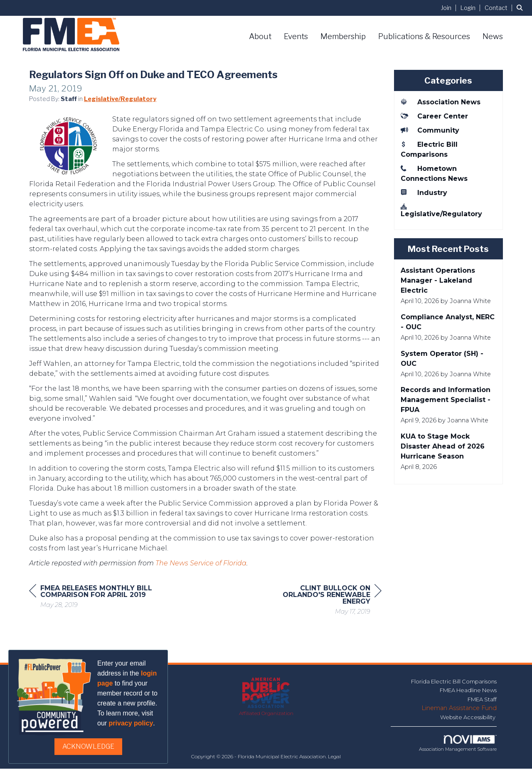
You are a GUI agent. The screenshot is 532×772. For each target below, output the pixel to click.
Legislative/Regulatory (120, 102)
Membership (343, 36)
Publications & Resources (424, 36)
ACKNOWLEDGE (88, 746)
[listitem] (450, 8)
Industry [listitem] (424, 192)
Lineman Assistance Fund (459, 711)
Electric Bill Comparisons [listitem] (429, 149)
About (260, 36)
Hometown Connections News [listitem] (434, 173)
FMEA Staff (482, 703)
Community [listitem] (430, 130)
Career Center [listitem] (434, 116)
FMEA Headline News (468, 693)
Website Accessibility (468, 720)
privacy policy (131, 723)
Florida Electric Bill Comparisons (454, 685)
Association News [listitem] (441, 102)
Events (296, 36)
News (493, 36)
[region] (319, 604)
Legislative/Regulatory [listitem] (441, 210)
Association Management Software (458, 747)
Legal (334, 760)
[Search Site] (521, 8)
